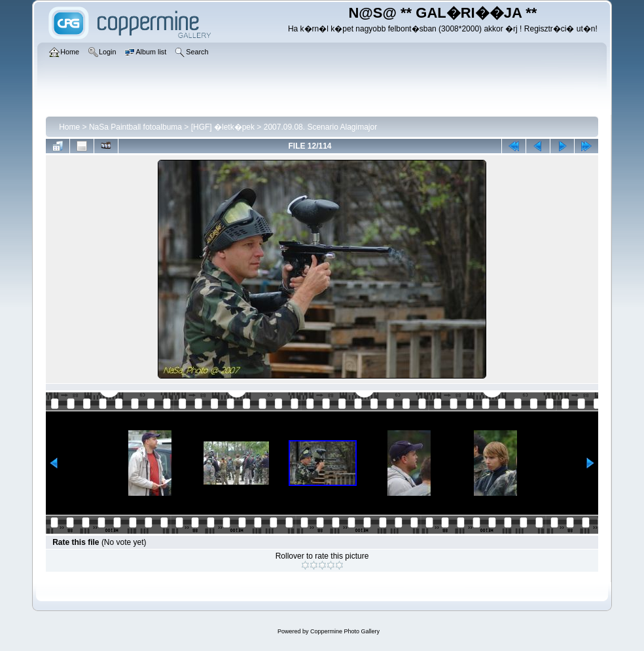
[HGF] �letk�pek (223, 127)
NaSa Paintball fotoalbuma (135, 127)
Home (69, 127)
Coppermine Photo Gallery (345, 631)
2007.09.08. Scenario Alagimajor (320, 127)
